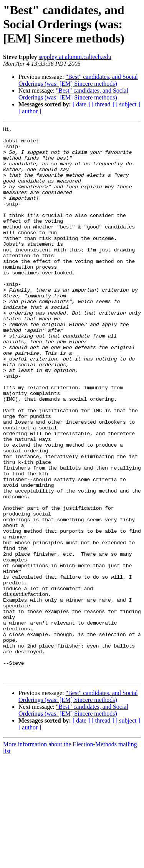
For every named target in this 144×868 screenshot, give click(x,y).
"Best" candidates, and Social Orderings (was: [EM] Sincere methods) (78, 80)
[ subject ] (128, 104)
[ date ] (81, 104)
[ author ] (30, 111)
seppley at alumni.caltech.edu (75, 57)
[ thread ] (103, 104)
